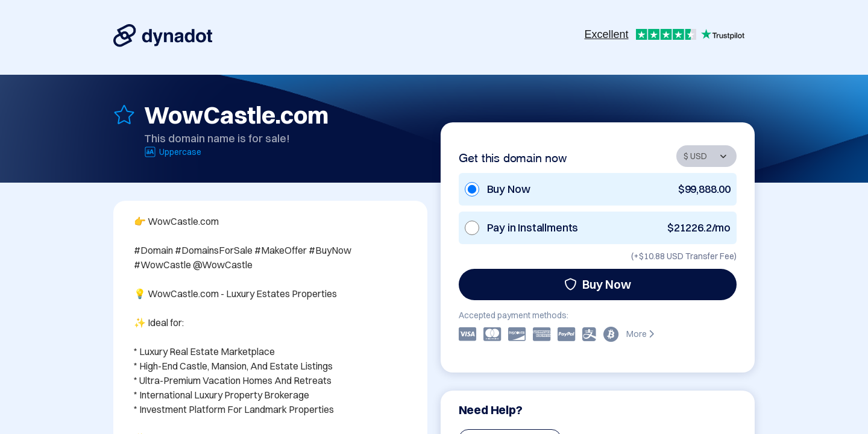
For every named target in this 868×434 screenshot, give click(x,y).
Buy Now (598, 284)
